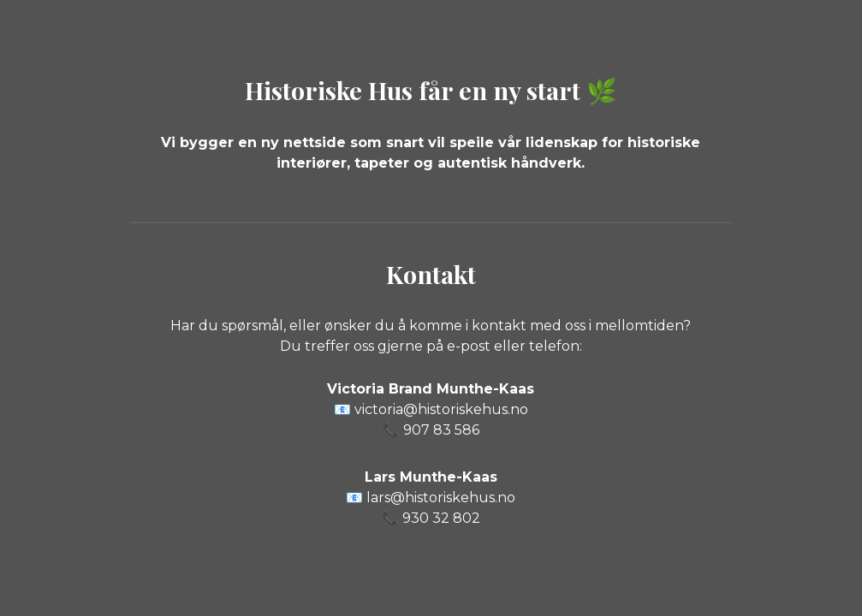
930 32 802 (441, 518)
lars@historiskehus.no (441, 498)
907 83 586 (441, 430)
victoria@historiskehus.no (441, 409)
